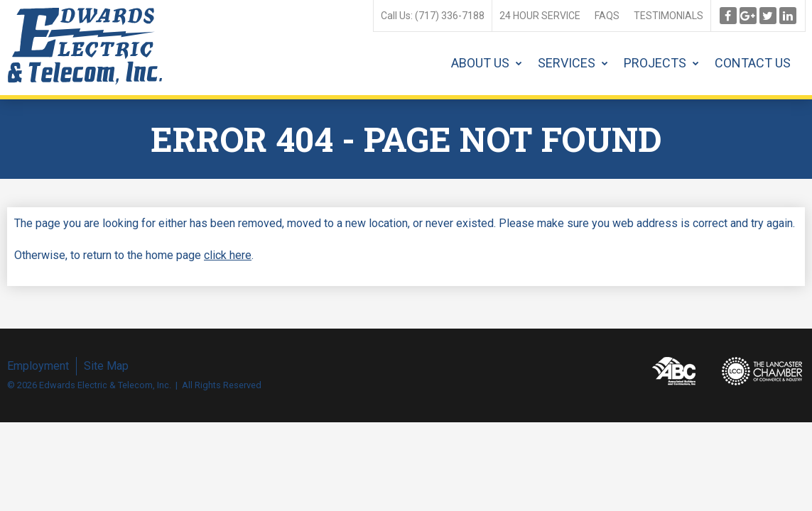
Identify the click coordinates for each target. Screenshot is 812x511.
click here (228, 255)
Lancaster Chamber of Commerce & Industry (762, 371)
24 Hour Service (540, 16)
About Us (480, 63)
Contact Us (753, 63)
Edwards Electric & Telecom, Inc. (85, 46)
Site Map (106, 366)
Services (567, 63)
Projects (655, 63)
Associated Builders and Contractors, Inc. (674, 371)
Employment (38, 366)
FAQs (607, 16)
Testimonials (668, 16)
